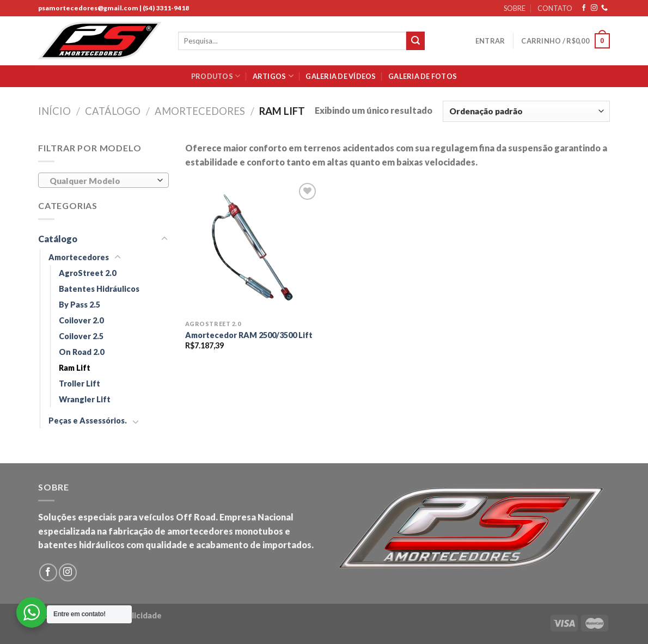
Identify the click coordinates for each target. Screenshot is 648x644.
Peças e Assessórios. (88, 421)
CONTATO (555, 8)
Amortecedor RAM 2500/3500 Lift (249, 335)
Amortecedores (200, 111)
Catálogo (113, 111)
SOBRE (515, 8)
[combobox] (103, 180)
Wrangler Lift (85, 399)
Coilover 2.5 (81, 336)
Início (54, 111)
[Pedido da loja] (526, 111)
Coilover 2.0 (81, 320)
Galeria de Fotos (423, 76)
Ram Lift (75, 368)
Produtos (216, 76)
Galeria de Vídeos (341, 76)
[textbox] (101, 181)
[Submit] (415, 41)
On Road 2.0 (81, 352)
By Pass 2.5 (80, 305)
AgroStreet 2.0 (87, 273)
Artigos (273, 76)
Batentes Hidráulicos (99, 289)
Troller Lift (80, 384)
